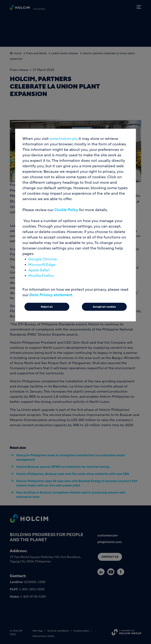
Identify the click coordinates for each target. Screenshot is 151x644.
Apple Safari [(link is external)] (39, 270)
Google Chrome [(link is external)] (43, 259)
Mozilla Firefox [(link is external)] (41, 276)
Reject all (47, 307)
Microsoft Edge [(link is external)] (42, 265)
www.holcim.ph (63, 139)
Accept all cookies (104, 307)
